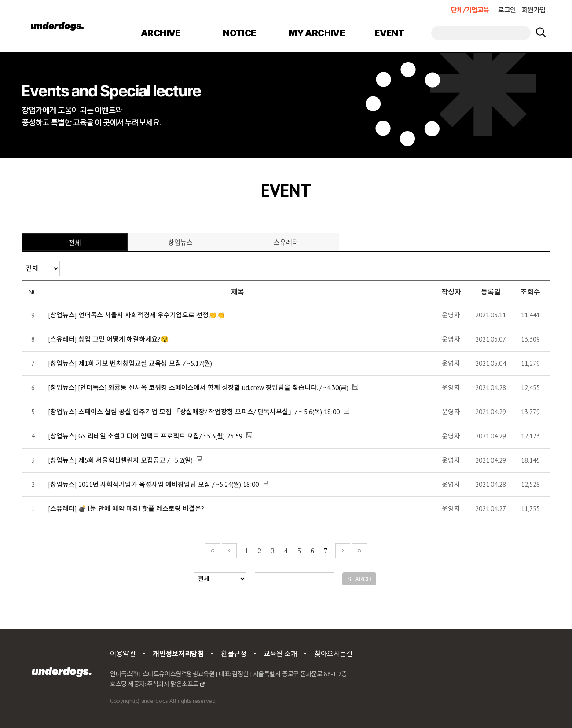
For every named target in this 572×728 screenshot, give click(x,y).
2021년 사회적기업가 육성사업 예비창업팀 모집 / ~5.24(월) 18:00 (169, 484)
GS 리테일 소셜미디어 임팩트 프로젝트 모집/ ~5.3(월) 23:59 (160, 436)
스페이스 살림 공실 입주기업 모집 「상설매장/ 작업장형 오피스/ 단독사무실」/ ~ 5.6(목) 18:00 (209, 412)
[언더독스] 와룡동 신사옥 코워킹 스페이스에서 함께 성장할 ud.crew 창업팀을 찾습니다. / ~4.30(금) (213, 388)
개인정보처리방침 (178, 654)
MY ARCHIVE (317, 33)
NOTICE (239, 33)
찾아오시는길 (333, 654)
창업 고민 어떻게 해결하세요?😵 (124, 339)
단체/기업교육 (470, 10)
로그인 (507, 10)
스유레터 (286, 242)
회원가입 (534, 10)
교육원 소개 (280, 654)
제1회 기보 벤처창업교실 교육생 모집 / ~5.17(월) (145, 363)
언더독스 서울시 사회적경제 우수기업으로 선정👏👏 (152, 315)
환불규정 (234, 654)
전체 (75, 243)
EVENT (389, 33)
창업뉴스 (180, 242)
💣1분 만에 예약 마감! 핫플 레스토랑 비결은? (141, 509)
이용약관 (123, 654)
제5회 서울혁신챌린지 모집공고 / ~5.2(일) (136, 460)
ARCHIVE (161, 33)
